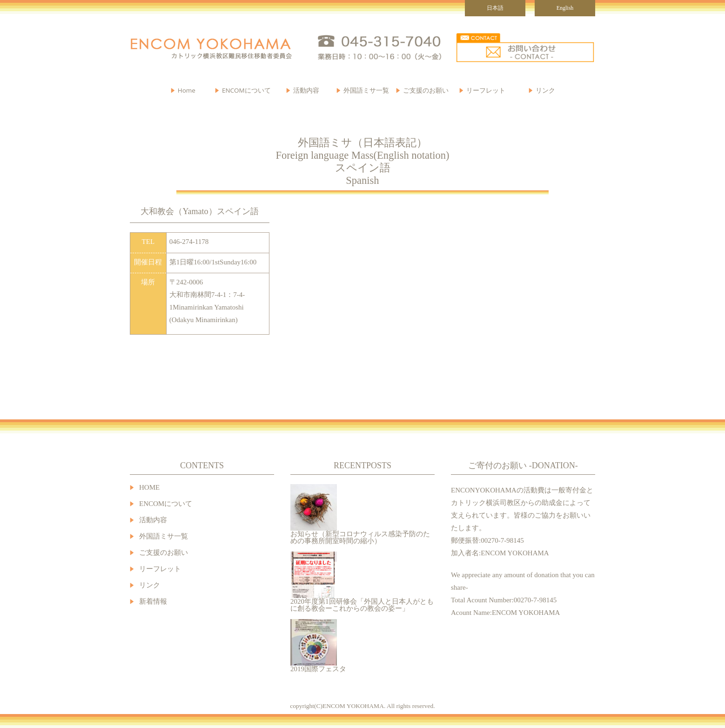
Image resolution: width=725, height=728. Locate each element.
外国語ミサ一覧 (164, 536)
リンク (545, 90)
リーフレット (486, 90)
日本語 (495, 8)
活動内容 (153, 520)
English (565, 8)
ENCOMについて (246, 90)
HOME (149, 488)
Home (187, 90)
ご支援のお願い (426, 90)
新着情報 (153, 602)
